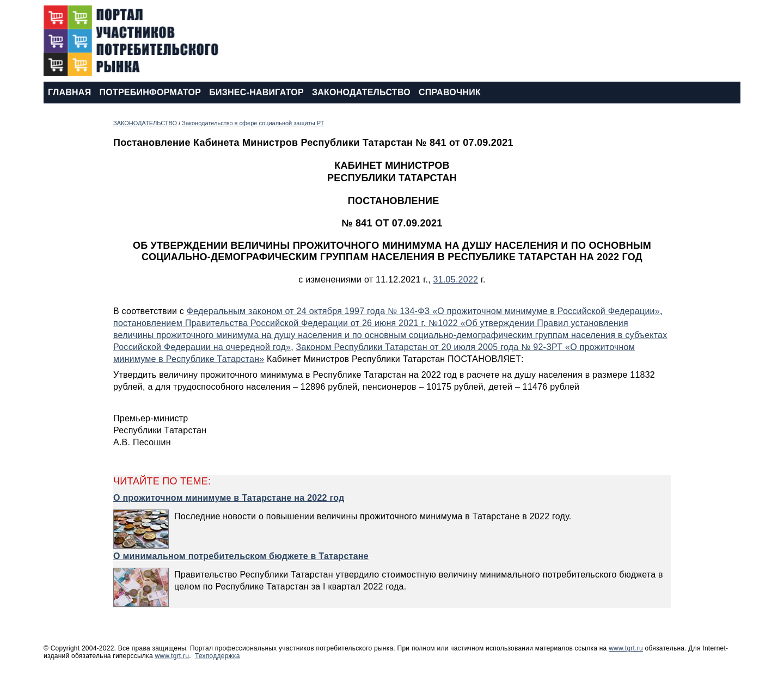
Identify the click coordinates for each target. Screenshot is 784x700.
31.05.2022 (456, 280)
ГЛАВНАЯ (69, 92)
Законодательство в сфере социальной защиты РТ (253, 123)
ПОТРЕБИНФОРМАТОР (150, 92)
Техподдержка (218, 656)
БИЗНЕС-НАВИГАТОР (256, 92)
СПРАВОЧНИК (450, 92)
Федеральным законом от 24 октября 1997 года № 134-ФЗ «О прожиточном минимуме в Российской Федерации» (423, 311)
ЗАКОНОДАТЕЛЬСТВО (361, 92)
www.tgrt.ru (626, 648)
